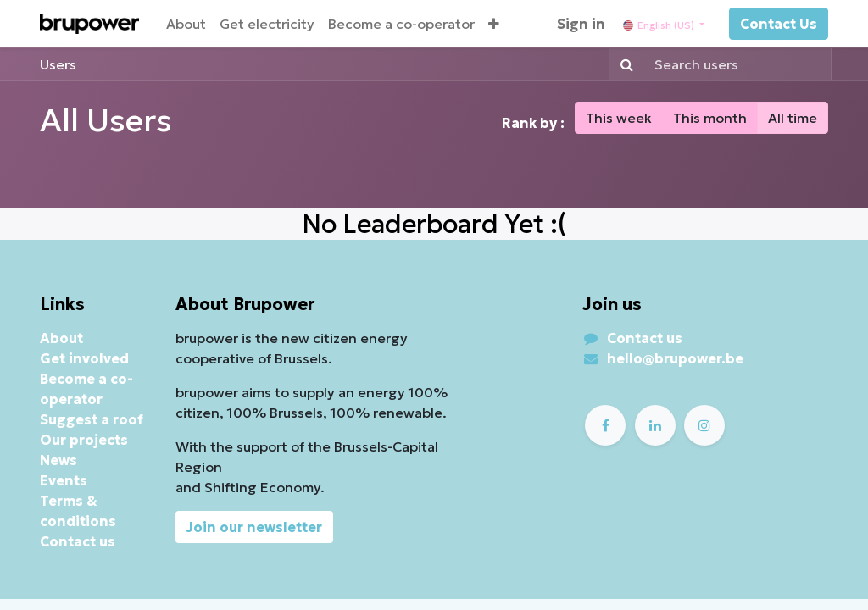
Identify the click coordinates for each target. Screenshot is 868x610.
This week (619, 118)
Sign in (581, 24)
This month (710, 118)
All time (793, 118)
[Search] (623, 64)
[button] (494, 24)
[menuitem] (186, 24)
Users (58, 64)
